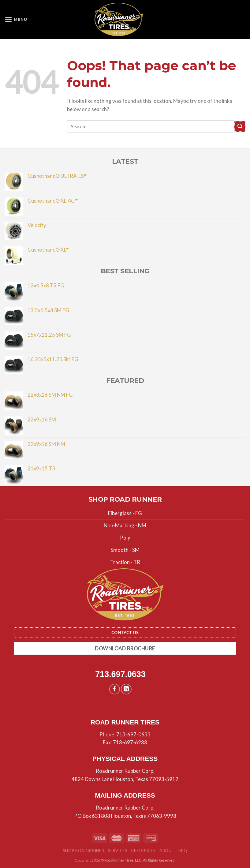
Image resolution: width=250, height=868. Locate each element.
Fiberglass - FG (125, 513)
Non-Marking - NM (125, 525)
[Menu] (16, 19)
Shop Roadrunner (84, 851)
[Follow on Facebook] (115, 689)
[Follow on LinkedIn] (126, 689)
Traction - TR (125, 562)
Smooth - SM (125, 550)
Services (118, 851)
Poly (125, 538)
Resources (143, 851)
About (167, 851)
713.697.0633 (120, 674)
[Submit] (240, 126)
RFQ (183, 851)
